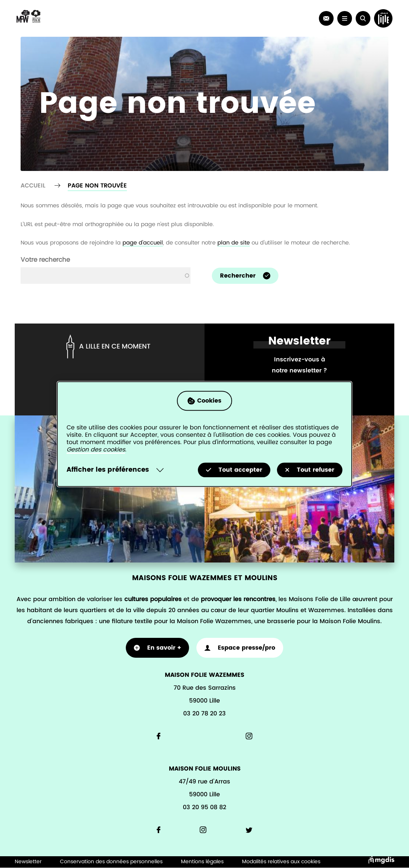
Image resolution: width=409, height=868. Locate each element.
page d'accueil (143, 243)
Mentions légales (202, 862)
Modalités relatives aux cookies (281, 862)
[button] (363, 18)
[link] (326, 18)
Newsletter (28, 862)
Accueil (33, 186)
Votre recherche (45, 260)
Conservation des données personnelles (111, 862)
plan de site (234, 243)
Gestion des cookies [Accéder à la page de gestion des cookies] (96, 450)
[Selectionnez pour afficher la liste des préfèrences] (117, 470)
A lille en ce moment (107, 347)
